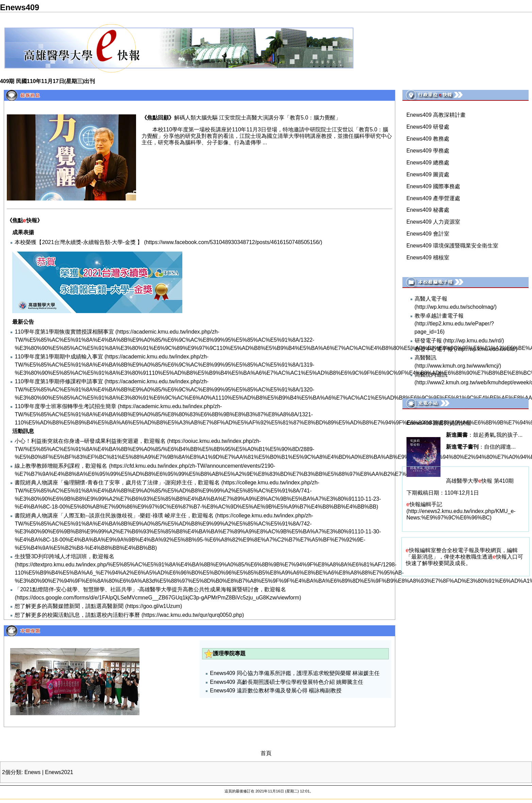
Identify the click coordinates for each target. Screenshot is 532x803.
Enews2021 (59, 772)
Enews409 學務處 (428, 151)
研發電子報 (428, 341)
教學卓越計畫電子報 (439, 316)
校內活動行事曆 (121, 615)
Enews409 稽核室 (428, 258)
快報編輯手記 (424, 504)
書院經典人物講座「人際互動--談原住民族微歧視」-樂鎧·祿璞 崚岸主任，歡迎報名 (114, 516)
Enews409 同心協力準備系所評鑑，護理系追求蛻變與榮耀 (280, 673)
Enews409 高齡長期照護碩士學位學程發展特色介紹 (272, 682)
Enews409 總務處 (428, 163)
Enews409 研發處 (428, 127)
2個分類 (12, 772)
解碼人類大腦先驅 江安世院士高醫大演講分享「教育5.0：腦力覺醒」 (257, 118)
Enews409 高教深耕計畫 (436, 115)
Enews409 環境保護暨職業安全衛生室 (452, 246)
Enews (33, 772)
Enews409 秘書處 (428, 210)
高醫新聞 (113, 606)
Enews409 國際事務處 (433, 186)
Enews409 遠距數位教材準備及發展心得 (259, 690)
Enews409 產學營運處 (433, 198)
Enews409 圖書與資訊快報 (439, 423)
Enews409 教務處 (428, 139)
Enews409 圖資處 (428, 174)
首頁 (266, 753)
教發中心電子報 (434, 349)
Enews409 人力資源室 (433, 222)
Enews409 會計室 (428, 234)
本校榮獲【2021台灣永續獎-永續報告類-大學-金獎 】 (79, 242)
